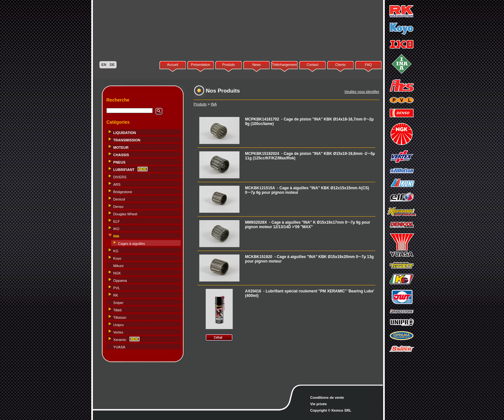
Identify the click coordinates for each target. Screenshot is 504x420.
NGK (117, 273)
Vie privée (319, 404)
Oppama (120, 281)
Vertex (118, 332)
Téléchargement (284, 65)
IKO (116, 229)
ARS (117, 184)
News (257, 65)
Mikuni (118, 266)
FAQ (368, 65)
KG (116, 251)
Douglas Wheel (125, 214)
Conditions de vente (327, 398)
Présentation (201, 65)
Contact (313, 65)
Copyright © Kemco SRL (331, 410)
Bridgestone (123, 192)
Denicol (119, 199)
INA (214, 104)
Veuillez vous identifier (362, 92)
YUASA (119, 347)
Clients (341, 65)
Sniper (118, 303)
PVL (117, 288)
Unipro (118, 325)
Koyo (117, 258)
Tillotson (120, 317)
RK (116, 295)
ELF (116, 221)
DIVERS (120, 177)
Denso (118, 207)
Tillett (117, 310)
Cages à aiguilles (131, 244)
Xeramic (120, 340)
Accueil (173, 65)
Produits (228, 65)
